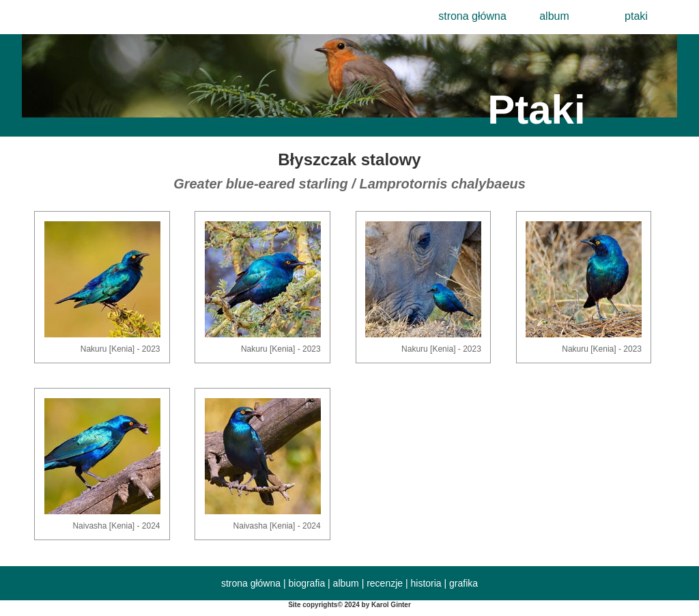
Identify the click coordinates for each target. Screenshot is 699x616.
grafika (463, 583)
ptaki (636, 16)
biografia (306, 583)
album (554, 16)
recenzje (385, 583)
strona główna (472, 16)
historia (426, 583)
